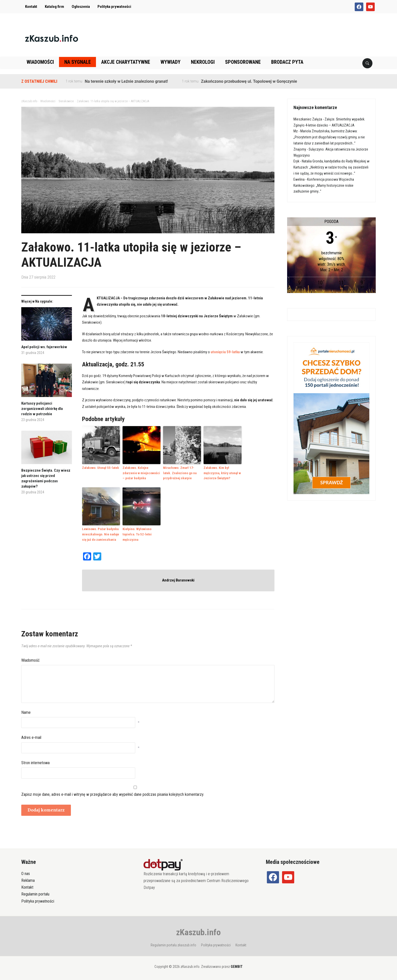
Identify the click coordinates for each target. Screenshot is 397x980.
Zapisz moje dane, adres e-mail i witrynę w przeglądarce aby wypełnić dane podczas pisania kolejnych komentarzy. (113, 794)
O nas (26, 874)
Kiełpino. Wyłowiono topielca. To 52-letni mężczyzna (137, 534)
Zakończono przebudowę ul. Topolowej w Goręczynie (249, 81)
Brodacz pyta (287, 62)
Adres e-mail (31, 737)
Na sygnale (78, 62)
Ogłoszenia (81, 7)
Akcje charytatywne (126, 62)
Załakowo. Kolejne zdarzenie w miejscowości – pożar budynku (141, 473)
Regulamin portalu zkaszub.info (173, 945)
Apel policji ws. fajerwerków (44, 347)
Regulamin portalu (35, 894)
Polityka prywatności (114, 7)
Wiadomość (30, 660)
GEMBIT (237, 967)
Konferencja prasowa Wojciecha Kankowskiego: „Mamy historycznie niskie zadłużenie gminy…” (324, 185)
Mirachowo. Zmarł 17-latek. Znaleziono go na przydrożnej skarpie (180, 473)
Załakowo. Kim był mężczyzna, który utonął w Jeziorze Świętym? (222, 473)
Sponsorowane (243, 62)
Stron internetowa (35, 763)
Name (26, 712)
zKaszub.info (198, 932)
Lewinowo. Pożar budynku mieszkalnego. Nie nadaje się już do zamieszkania (101, 534)
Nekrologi (203, 62)
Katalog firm (54, 7)
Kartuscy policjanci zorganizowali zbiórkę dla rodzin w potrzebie (42, 409)
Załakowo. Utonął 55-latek (101, 468)
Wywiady (171, 62)
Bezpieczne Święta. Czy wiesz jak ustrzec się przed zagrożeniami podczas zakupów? (46, 478)
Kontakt (31, 7)
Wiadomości (40, 62)
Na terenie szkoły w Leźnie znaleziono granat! (126, 81)
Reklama (28, 880)
